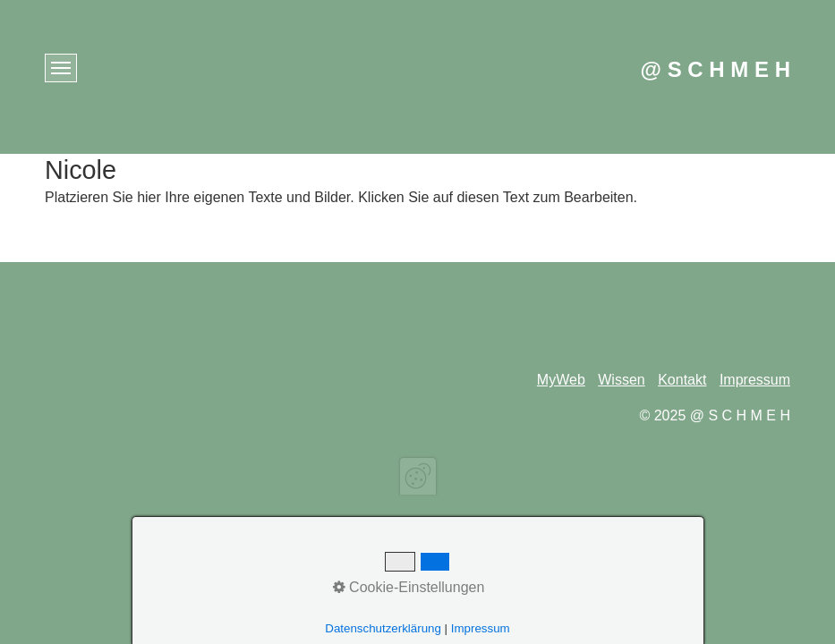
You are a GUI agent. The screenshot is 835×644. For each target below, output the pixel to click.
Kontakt (682, 380)
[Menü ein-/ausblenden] (61, 68)
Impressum (755, 380)
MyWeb (561, 380)
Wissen (621, 380)
